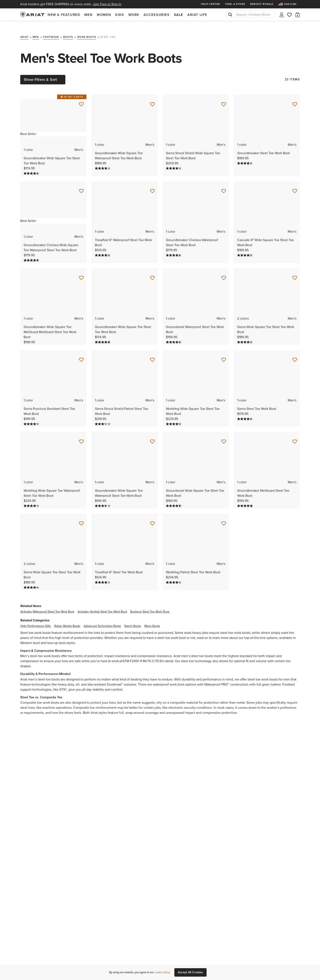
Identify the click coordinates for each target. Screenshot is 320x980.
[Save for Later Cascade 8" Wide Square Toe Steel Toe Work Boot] (295, 185)
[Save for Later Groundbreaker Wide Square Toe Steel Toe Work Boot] (81, 98)
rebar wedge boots (67, 620)
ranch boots (133, 620)
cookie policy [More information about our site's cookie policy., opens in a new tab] (162, 972)
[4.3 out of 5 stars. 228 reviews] (103, 249)
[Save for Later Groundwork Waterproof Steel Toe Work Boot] (224, 272)
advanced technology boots (102, 620)
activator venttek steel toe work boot (102, 605)
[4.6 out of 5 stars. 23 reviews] (103, 336)
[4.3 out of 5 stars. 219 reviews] (245, 336)
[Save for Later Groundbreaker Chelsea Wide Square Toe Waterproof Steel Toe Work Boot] (81, 185)
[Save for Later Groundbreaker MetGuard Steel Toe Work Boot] (295, 436)
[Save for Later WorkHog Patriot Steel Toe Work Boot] (224, 517)
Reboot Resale (262, 4)
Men (36, 31)
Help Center (210, 4)
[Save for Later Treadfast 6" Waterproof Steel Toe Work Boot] (152, 185)
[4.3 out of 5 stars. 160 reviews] (245, 157)
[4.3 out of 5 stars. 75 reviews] (245, 413)
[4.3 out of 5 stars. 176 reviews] (174, 418)
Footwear (51, 31)
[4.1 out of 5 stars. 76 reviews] (32, 499)
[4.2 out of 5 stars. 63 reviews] (174, 162)
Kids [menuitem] (120, 15)
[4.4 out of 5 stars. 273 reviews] (32, 167)
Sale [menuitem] (179, 15)
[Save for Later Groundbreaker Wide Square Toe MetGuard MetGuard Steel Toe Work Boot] (81, 272)
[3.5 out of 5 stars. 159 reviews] (103, 499)
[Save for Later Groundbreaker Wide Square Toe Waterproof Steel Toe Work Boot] (152, 98)
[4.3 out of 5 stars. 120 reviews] (245, 249)
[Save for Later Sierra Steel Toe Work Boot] (295, 354)
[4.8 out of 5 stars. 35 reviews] (245, 499)
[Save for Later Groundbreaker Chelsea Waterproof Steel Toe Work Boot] (224, 185)
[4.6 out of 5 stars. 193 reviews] (32, 254)
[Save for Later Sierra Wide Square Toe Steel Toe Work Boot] (295, 272)
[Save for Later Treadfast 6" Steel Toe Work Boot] (152, 517)
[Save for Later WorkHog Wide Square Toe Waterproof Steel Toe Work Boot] (81, 436)
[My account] (282, 14)
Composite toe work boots (40, 696)
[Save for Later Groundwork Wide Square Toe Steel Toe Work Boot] (224, 436)
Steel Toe (108, 31)
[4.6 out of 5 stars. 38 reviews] (174, 499)
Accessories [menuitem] (157, 15)
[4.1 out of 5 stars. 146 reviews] (103, 162)
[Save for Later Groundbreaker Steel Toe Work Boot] (295, 98)
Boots (68, 31)
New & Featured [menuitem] (64, 15)
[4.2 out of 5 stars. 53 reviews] (32, 418)
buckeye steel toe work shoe (150, 605)
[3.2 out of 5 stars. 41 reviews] (103, 418)
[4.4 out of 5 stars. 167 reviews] (174, 249)
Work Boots (87, 31)
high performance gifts (36, 620)
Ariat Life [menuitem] (197, 15)
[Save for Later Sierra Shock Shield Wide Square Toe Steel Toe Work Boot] (224, 98)
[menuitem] (289, 4)
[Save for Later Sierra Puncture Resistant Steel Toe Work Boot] (81, 354)
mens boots (152, 620)
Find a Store (235, 4)
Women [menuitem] (104, 15)
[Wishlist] (290, 14)
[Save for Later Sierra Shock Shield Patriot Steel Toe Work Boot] (152, 354)
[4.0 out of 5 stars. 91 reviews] (103, 576)
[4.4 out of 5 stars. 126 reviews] (174, 336)
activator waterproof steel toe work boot (47, 605)
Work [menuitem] (134, 15)
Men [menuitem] (88, 15)
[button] (298, 15)
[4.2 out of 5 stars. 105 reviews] (174, 576)
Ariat (24, 31)
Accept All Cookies (191, 972)
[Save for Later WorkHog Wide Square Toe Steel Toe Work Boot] (224, 354)
